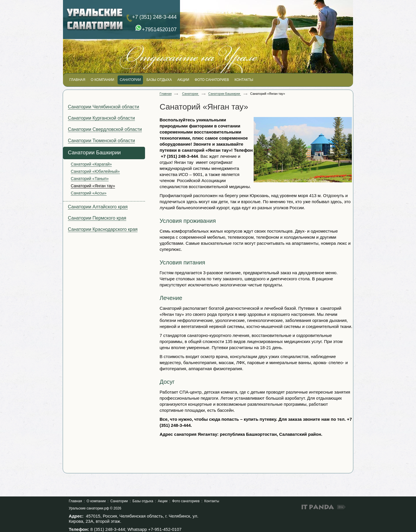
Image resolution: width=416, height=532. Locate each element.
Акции (163, 501)
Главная (166, 94)
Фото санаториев (186, 501)
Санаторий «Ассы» (89, 193)
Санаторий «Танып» (90, 179)
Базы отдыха (143, 501)
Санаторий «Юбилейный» (95, 171)
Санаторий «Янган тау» (93, 186)
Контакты (212, 501)
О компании (96, 501)
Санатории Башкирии (225, 94)
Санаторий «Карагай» (91, 164)
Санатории (191, 94)
